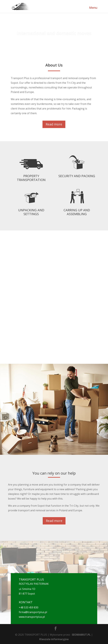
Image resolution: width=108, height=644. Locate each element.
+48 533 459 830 (29, 607)
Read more (54, 124)
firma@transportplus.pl (33, 612)
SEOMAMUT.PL (81, 635)
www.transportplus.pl (32, 617)
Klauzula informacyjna (54, 639)
